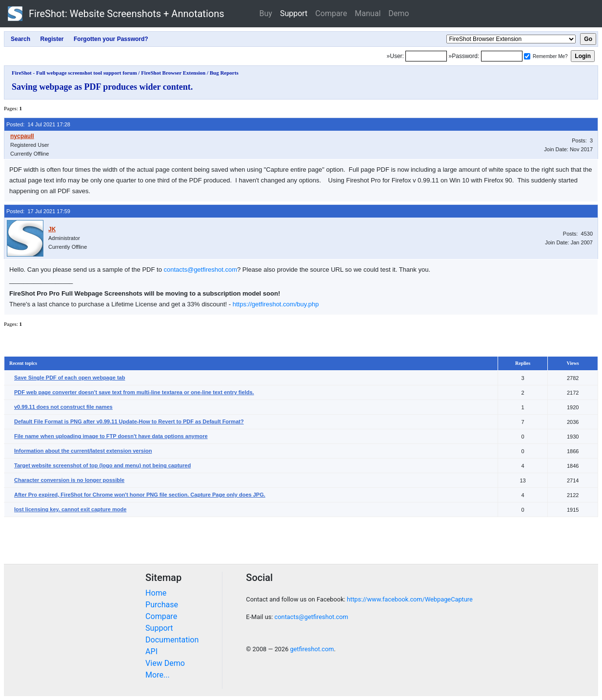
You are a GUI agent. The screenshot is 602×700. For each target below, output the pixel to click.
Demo (399, 13)
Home (156, 593)
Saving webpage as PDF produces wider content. (102, 87)
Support (294, 13)
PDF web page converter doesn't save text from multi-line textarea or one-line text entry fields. (134, 392)
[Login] (426, 56)
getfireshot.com (312, 649)
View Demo (165, 663)
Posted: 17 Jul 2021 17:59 (38, 211)
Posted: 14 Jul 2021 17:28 (38, 124)
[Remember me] (527, 56)
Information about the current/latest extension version (83, 451)
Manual (368, 13)
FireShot (116, 14)
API (151, 651)
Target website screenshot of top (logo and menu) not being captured (102, 465)
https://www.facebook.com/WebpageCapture (410, 599)
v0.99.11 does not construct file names (63, 407)
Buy (266, 13)
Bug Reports (224, 73)
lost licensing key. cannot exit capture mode (70, 509)
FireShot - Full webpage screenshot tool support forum (74, 73)
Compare (331, 13)
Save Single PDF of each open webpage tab (70, 378)
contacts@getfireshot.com (201, 270)
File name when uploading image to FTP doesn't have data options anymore (111, 436)
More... (158, 675)
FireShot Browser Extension (173, 73)
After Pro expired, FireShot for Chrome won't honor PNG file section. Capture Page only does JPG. (140, 495)
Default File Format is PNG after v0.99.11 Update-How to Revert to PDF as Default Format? (129, 421)
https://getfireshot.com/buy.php (276, 304)
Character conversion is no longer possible (69, 480)
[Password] (502, 56)
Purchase (162, 605)
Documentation (172, 640)
